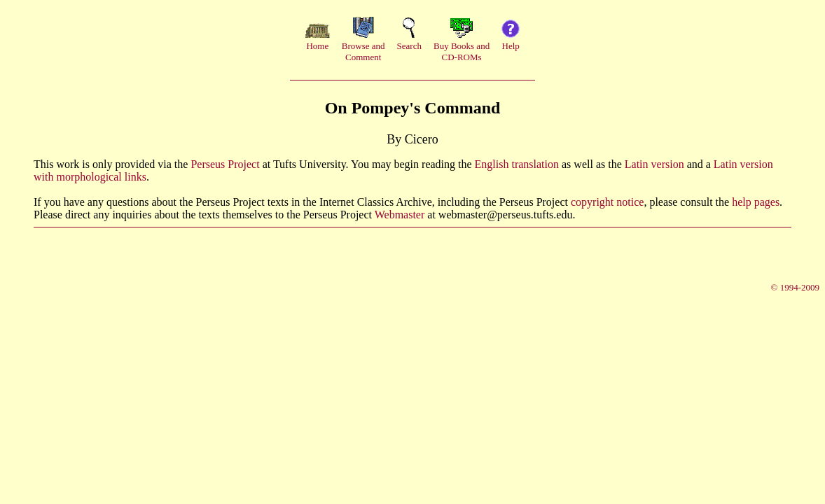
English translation (517, 164)
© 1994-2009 (795, 287)
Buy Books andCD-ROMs (462, 51)
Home (317, 46)
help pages (756, 202)
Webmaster (400, 215)
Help (511, 46)
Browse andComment (363, 51)
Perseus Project (225, 164)
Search (409, 46)
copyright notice (607, 202)
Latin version (654, 164)
